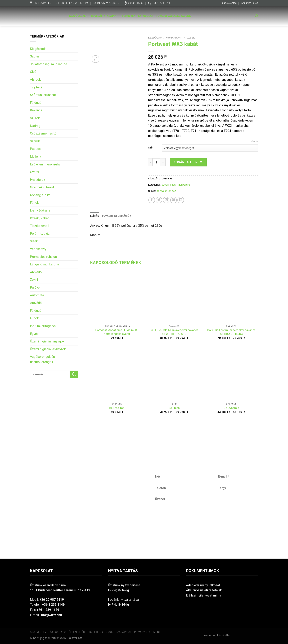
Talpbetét (37, 87)
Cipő (33, 72)
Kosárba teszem (188, 162)
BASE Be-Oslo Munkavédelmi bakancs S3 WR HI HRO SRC (174, 332)
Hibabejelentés (228, 3)
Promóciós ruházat (43, 257)
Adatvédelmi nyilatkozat (203, 585)
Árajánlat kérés (249, 3)
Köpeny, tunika (40, 195)
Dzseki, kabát (39, 218)
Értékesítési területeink (86, 632)
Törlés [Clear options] (254, 142)
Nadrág (35, 126)
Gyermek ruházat (42, 187)
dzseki (191, 38)
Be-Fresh (174, 408)
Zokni (34, 280)
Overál (34, 172)
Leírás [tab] (95, 216)
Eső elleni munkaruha (45, 164)
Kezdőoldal (79, 16)
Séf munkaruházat (43, 95)
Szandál (36, 141)
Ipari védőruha (40, 210)
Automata (37, 295)
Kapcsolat (146, 16)
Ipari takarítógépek (43, 326)
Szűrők (35, 118)
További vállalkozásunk (173, 16)
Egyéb (34, 334)
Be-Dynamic (231, 408)
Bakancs (36, 110)
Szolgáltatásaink (105, 16)
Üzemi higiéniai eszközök (48, 349)
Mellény (35, 157)
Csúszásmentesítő (43, 133)
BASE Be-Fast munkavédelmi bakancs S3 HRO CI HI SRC (231, 332)
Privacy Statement (147, 632)
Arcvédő (36, 272)
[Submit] (74, 374)
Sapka (34, 56)
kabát (173, 185)
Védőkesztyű (39, 249)
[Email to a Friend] (166, 200)
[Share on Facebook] (152, 200)
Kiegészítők (38, 49)
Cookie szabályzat (119, 632)
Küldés (214, 533)
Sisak (34, 241)
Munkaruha (174, 38)
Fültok (34, 203)
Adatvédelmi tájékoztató (48, 632)
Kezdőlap (155, 38)
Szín (151, 148)
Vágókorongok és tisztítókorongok (42, 359)
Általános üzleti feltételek (204, 590)
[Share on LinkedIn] (181, 200)
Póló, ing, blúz (40, 234)
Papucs (35, 149)
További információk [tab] (116, 216)
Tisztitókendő (40, 226)
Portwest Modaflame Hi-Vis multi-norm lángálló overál (117, 332)
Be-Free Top (117, 408)
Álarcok (35, 80)
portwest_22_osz (166, 191)
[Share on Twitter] (159, 200)
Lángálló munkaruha (44, 264)
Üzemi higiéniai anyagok (47, 341)
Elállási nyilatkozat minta (204, 595)
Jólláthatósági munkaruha (48, 64)
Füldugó (36, 103)
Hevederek (37, 180)
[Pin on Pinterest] (173, 200)
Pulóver (35, 287)
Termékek (128, 16)
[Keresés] (256, 16)
